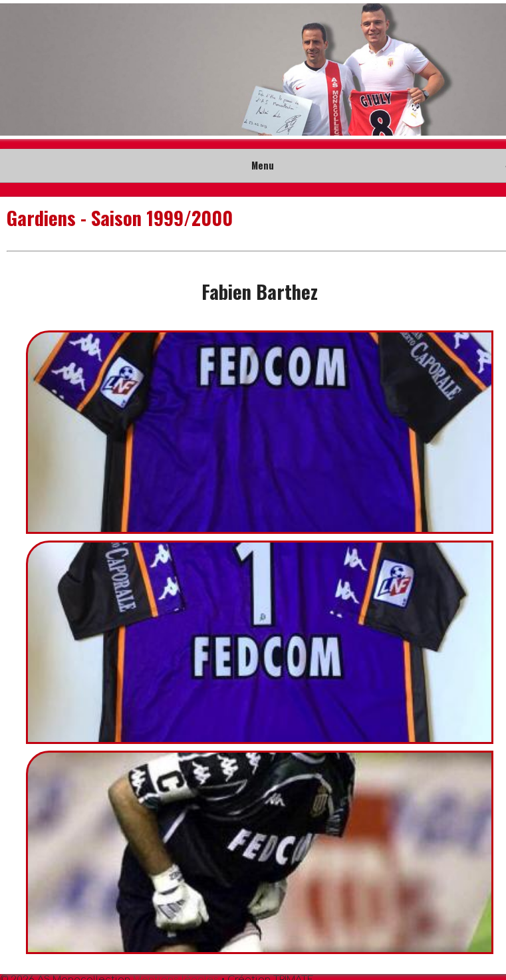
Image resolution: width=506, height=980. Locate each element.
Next (489, 70)
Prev (17, 70)
